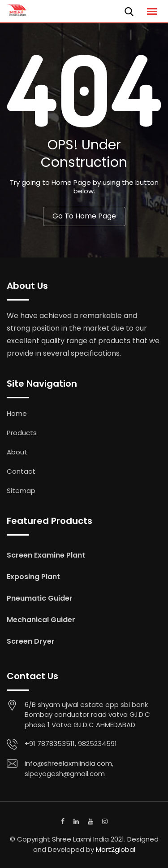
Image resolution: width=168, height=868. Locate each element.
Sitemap (21, 491)
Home (17, 413)
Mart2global (116, 849)
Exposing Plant (33, 577)
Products (22, 433)
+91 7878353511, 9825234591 (71, 744)
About (17, 452)
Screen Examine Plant (46, 555)
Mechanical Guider (41, 620)
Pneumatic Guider (40, 598)
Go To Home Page (84, 216)
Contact (21, 471)
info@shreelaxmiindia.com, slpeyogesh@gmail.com (69, 768)
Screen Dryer (31, 641)
